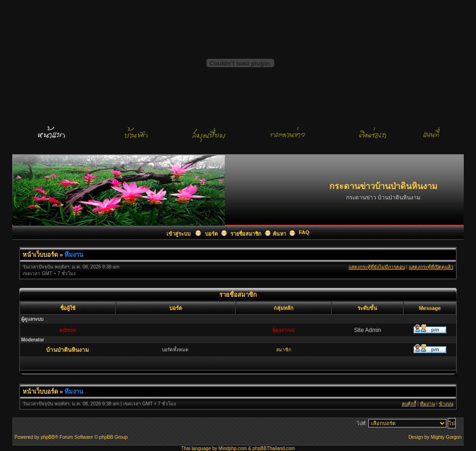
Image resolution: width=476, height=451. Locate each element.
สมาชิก (284, 350)
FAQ (304, 232)
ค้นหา (279, 234)
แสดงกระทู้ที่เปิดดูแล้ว (431, 267)
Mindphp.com (233, 448)
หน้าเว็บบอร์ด (40, 255)
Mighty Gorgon (446, 437)
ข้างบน (446, 404)
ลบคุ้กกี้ (409, 404)
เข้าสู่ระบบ (179, 234)
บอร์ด (211, 234)
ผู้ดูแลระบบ (283, 330)
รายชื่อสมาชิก (246, 234)
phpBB (48, 437)
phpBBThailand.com (274, 448)
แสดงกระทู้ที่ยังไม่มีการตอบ (377, 267)
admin (67, 330)
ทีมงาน (74, 255)
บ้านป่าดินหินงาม (67, 350)
